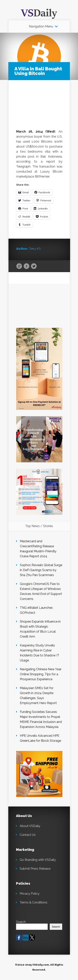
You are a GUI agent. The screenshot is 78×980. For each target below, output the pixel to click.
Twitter (34, 266)
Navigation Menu (41, 27)
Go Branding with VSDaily (38, 860)
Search (21, 922)
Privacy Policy (30, 894)
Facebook (26, 266)
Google (19, 266)
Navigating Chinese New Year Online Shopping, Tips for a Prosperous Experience (41, 674)
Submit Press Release (35, 869)
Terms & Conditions (34, 902)
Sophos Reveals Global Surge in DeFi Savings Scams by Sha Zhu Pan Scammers (41, 570)
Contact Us (28, 835)
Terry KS (35, 249)
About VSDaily (30, 826)
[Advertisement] (39, 108)
